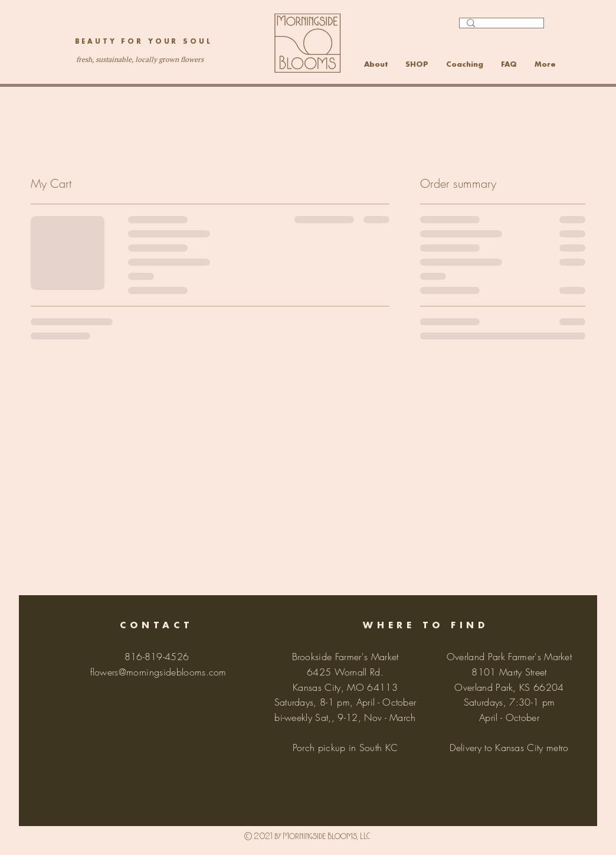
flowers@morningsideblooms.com (158, 672)
